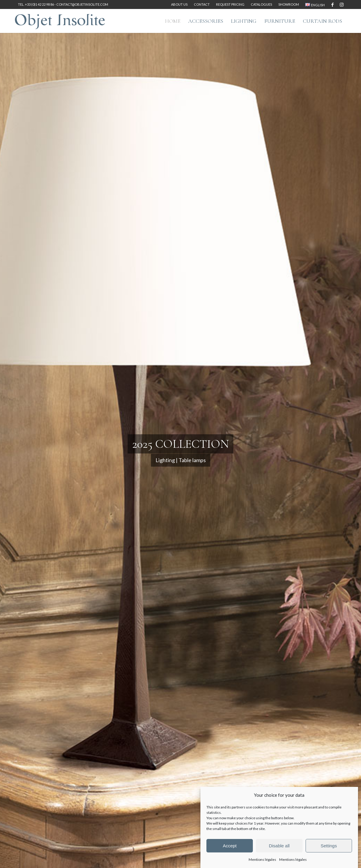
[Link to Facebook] (332, 4)
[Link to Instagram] (342, 4)
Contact (202, 4)
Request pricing (230, 4)
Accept (230, 846)
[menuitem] (179, 4)
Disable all (279, 846)
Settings (329, 846)
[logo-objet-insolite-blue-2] (60, 21)
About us (179, 4)
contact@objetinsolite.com (82, 4)
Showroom (289, 4)
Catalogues (261, 4)
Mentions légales (262, 859)
